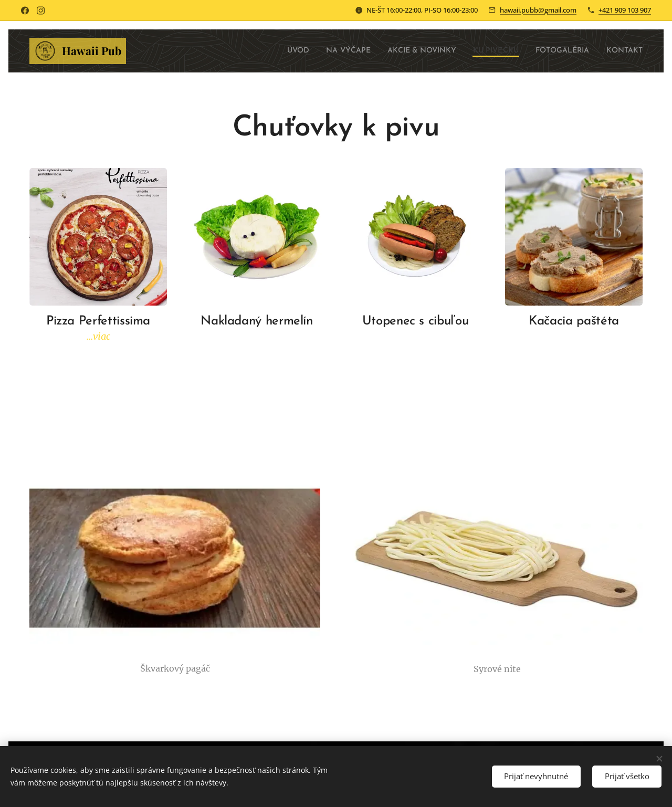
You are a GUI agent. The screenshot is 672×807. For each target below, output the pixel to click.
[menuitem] (262, 51)
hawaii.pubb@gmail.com (538, 10)
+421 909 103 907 (625, 10)
